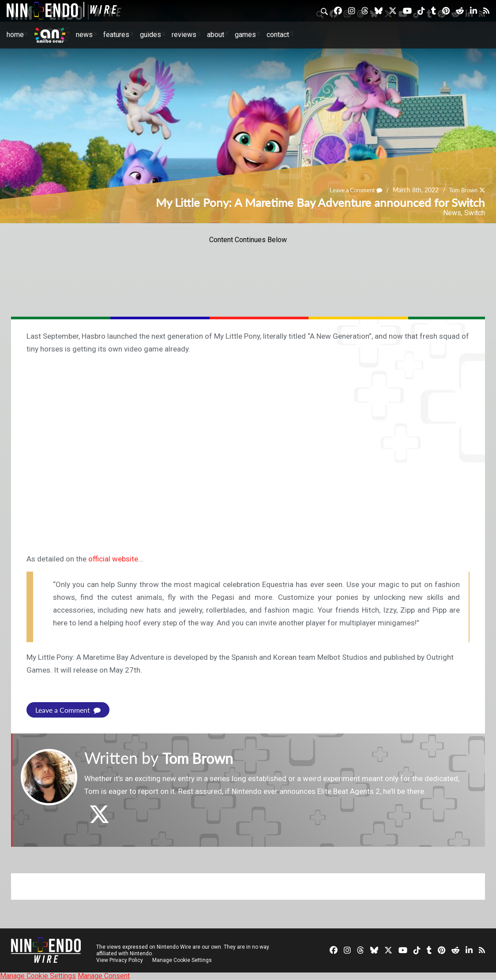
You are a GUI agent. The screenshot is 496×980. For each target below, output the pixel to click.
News (84, 35)
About (216, 35)
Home (15, 35)
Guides (150, 35)
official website (113, 559)
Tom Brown (461, 190)
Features (116, 35)
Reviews (184, 35)
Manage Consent (104, 976)
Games (245, 35)
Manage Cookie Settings (183, 960)
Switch (475, 213)
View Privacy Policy (120, 960)
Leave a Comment (350, 190)
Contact (278, 35)
